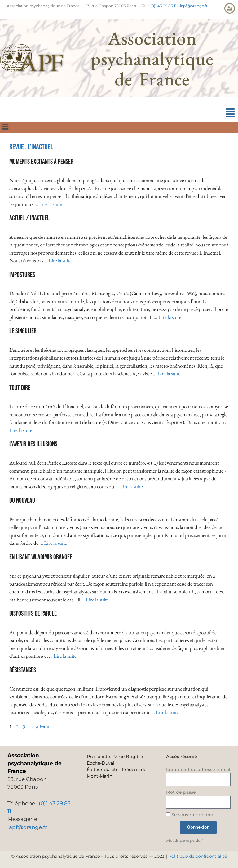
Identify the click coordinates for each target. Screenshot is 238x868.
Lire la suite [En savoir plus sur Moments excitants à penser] (51, 204)
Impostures (22, 275)
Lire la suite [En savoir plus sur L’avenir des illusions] (131, 486)
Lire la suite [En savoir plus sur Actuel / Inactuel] (60, 260)
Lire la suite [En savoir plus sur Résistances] (167, 712)
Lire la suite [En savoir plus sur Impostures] (170, 317)
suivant (39, 726)
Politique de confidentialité (198, 856)
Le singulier (23, 331)
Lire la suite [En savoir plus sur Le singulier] (169, 373)
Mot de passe (181, 792)
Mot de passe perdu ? (185, 840)
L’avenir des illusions (33, 444)
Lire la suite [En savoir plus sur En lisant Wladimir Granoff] (97, 600)
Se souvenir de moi (190, 815)
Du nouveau (22, 501)
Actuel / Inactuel (29, 218)
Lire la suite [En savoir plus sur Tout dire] (21, 430)
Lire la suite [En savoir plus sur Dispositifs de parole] (65, 656)
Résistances (23, 670)
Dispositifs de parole (33, 614)
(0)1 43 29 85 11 (163, 6)
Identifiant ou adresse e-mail (198, 770)
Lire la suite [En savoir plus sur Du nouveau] (55, 543)
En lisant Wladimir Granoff (41, 557)
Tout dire (20, 388)
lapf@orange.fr (194, 6)
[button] (230, 113)
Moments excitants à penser (41, 162)
